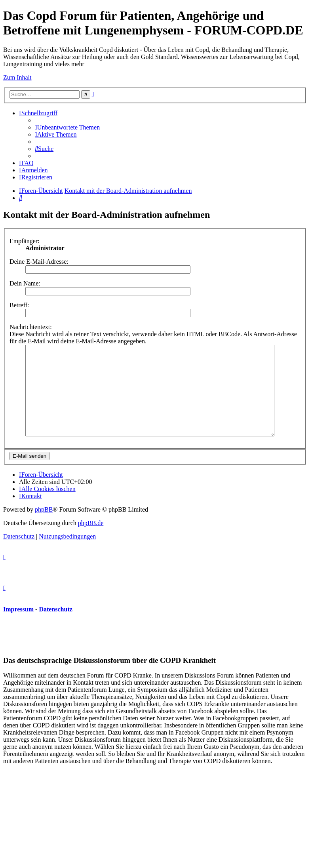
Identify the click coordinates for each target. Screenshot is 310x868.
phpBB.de (91, 541)
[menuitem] (67, 127)
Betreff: (19, 305)
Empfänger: (25, 241)
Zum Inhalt (17, 77)
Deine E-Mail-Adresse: (39, 262)
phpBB (44, 527)
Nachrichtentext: (31, 327)
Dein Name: (25, 283)
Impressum (18, 627)
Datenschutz (55, 627)
